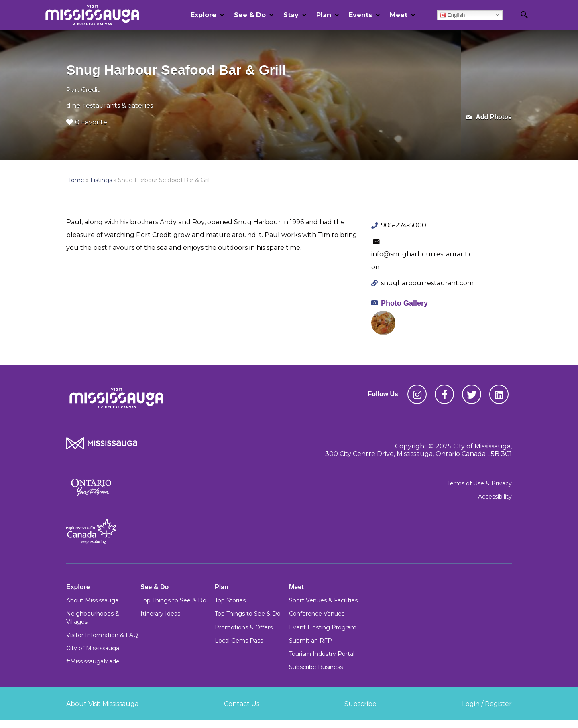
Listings (101, 180)
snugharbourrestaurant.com (427, 283)
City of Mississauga (93, 648)
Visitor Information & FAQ (102, 635)
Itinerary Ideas (160, 614)
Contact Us (242, 704)
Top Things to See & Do (173, 600)
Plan (324, 15)
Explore (204, 15)
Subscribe (360, 704)
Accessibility (495, 497)
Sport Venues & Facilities (323, 600)
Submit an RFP (310, 641)
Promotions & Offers (244, 627)
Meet (399, 15)
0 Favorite (87, 122)
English (452, 15)
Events (360, 15)
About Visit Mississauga (102, 704)
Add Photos (489, 117)
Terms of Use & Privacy (479, 483)
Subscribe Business (316, 667)
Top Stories (230, 600)
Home (75, 180)
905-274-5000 (404, 225)
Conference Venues (317, 614)
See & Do (250, 15)
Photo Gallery (404, 303)
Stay (291, 15)
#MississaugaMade (93, 661)
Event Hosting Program (323, 627)
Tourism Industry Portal (322, 654)
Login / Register (487, 704)
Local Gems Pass (239, 641)
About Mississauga (92, 600)
